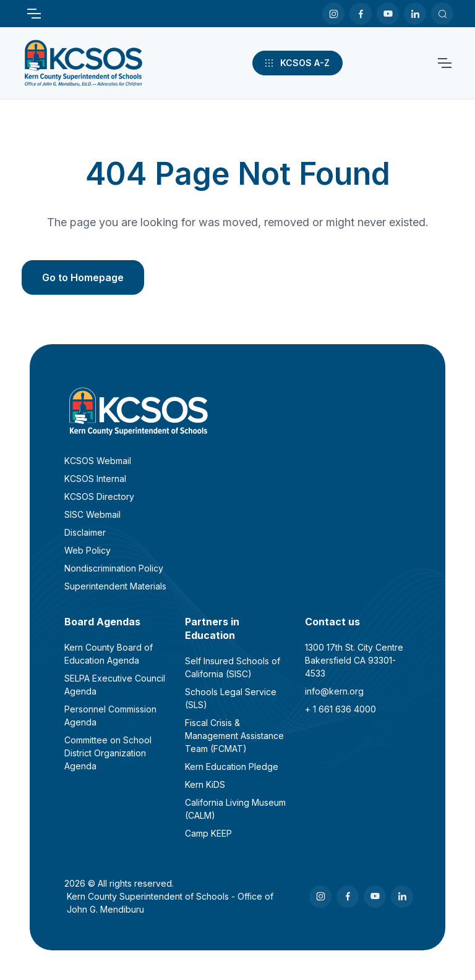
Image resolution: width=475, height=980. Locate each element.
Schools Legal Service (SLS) (231, 698)
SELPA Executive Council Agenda (115, 685)
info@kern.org (334, 691)
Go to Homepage (83, 277)
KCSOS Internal (95, 479)
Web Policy (88, 550)
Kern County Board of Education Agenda (109, 654)
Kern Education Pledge (232, 767)
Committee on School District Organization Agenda (108, 753)
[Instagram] (333, 14)
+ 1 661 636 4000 (340, 709)
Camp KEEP (208, 833)
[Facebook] (361, 14)
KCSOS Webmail (98, 461)
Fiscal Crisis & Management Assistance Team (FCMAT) (234, 736)
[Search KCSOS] (442, 14)
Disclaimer (85, 532)
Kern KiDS (205, 784)
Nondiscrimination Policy (114, 568)
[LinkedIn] (415, 14)
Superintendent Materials (115, 586)
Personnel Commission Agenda (110, 716)
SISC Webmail (92, 514)
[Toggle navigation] (33, 14)
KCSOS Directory (99, 496)
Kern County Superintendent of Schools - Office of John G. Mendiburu (170, 903)
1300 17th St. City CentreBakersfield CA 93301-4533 (354, 660)
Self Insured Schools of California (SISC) (233, 667)
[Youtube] (388, 14)
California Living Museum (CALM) (235, 809)
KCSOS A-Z (296, 63)
